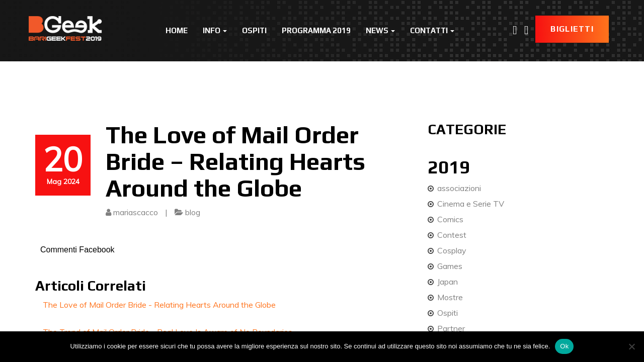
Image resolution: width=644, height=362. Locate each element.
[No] (631, 346)
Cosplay (452, 250)
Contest (452, 235)
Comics (450, 219)
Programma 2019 (316, 30)
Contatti (432, 30)
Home (177, 30)
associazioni (459, 188)
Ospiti (254, 30)
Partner (451, 328)
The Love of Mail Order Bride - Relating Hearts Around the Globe (159, 305)
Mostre (450, 297)
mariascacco (136, 212)
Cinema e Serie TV (471, 204)
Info (215, 30)
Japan (448, 282)
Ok (564, 346)
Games (450, 266)
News (380, 30)
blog (193, 212)
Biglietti (572, 29)
